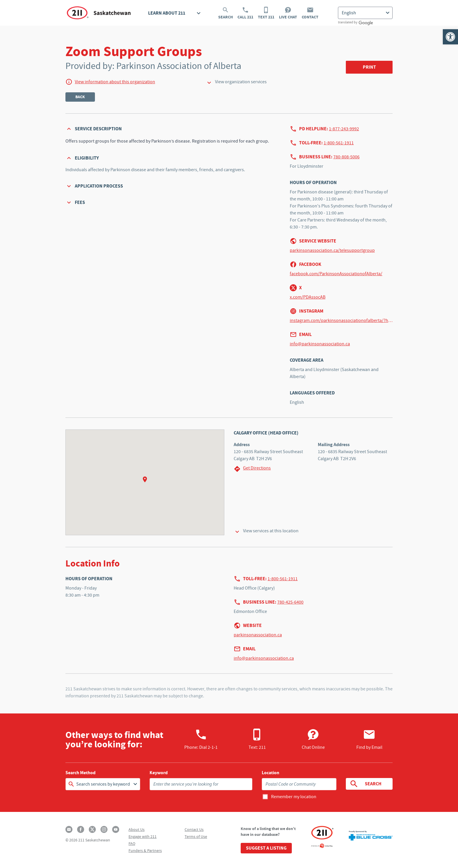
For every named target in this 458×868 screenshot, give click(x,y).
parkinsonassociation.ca (258, 635)
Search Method (80, 773)
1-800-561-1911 (339, 143)
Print (369, 67)
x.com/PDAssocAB (308, 297)
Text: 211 (257, 739)
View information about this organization (115, 82)
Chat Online (313, 739)
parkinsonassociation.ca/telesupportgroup (332, 250)
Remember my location (294, 797)
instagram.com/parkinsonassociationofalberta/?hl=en (341, 320)
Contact (310, 13)
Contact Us (194, 829)
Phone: (201, 739)
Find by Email (369, 739)
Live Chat (288, 13)
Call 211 (245, 13)
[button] (450, 37)
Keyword (159, 773)
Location (270, 773)
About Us (137, 829)
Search (225, 13)
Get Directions (252, 469)
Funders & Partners (145, 850)
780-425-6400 (290, 602)
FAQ (132, 843)
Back (80, 97)
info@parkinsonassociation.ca (320, 344)
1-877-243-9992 (344, 129)
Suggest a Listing (266, 848)
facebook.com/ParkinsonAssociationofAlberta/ (336, 274)
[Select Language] (365, 13)
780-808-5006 (346, 157)
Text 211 (266, 13)
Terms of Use (196, 836)
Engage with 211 (143, 836)
